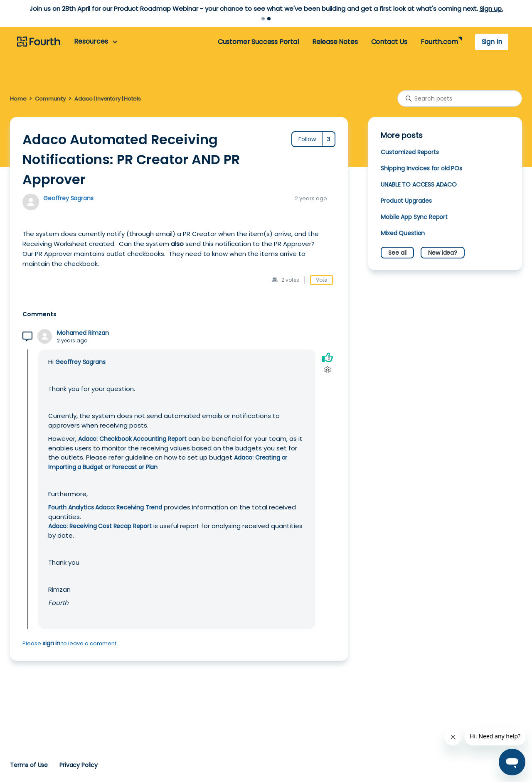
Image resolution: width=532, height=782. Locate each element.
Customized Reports (410, 152)
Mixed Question (403, 233)
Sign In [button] (492, 42)
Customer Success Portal (258, 42)
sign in (51, 643)
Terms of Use (29, 765)
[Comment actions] (327, 370)
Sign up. (491, 9)
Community (50, 99)
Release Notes (335, 42)
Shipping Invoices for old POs (421, 168)
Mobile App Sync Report (414, 217)
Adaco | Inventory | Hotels (107, 99)
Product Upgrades (406, 201)
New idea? (443, 253)
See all (397, 253)
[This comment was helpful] (328, 357)
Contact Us (389, 42)
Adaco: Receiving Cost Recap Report (100, 526)
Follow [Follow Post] (307, 139)
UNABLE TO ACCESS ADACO (419, 184)
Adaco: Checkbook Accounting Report (132, 439)
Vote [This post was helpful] (321, 280)
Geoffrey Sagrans (68, 198)
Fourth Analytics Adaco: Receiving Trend (105, 507)
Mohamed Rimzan (83, 333)
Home (18, 99)
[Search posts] (460, 98)
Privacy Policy (79, 765)
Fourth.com (439, 42)
